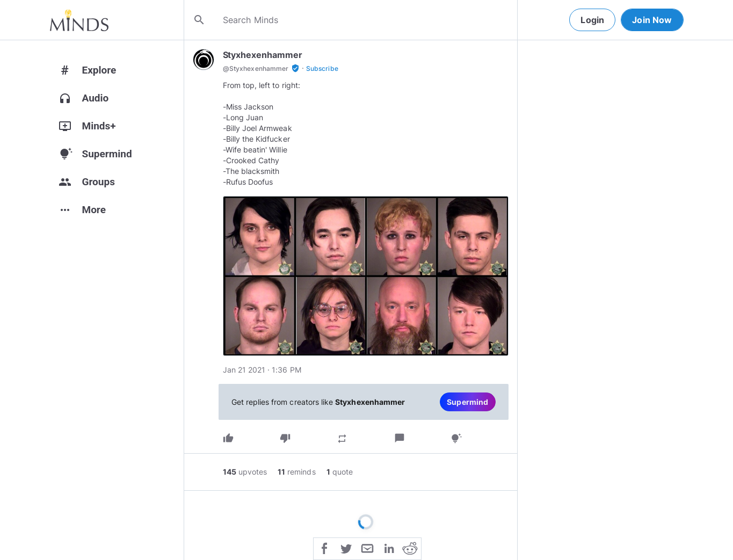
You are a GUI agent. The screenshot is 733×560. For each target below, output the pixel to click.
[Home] (79, 20)
